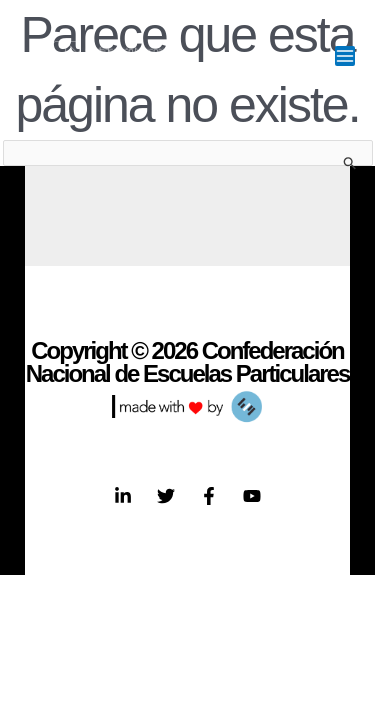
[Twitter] (166, 496)
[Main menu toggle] (345, 56)
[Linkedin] (123, 496)
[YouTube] (252, 496)
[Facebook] (209, 496)
